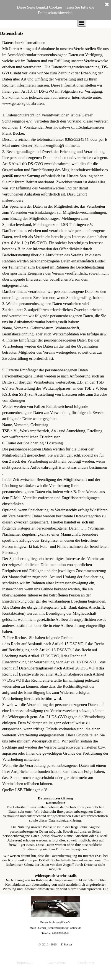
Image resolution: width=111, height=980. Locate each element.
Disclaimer (86, 963)
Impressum (25, 962)
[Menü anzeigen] (81, 23)
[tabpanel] (56, 416)
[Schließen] (107, 5)
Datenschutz (57, 963)
